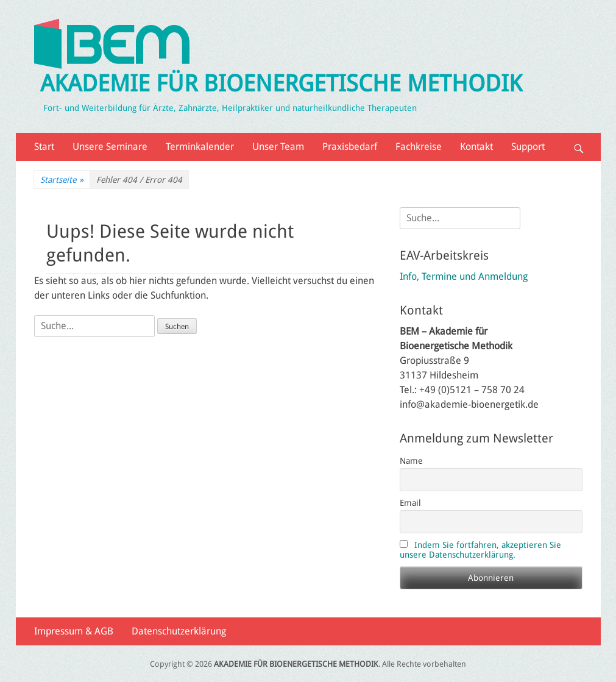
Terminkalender (200, 147)
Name (411, 461)
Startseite (62, 180)
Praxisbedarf (350, 147)
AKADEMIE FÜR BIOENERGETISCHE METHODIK (281, 83)
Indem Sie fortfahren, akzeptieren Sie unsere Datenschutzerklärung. (480, 550)
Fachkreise (419, 147)
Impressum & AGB (74, 631)
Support (528, 147)
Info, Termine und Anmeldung (464, 276)
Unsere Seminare (110, 147)
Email (410, 503)
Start (44, 147)
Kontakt (476, 147)
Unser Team (278, 147)
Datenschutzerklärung (179, 631)
